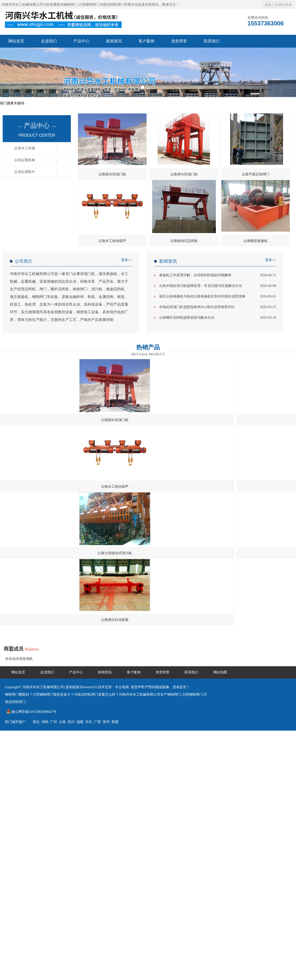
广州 (54, 722)
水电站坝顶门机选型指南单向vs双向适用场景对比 (218, 307)
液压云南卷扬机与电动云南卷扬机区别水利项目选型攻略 (218, 296)
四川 (71, 722)
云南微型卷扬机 (256, 241)
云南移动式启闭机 (184, 241)
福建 (80, 722)
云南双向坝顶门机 (112, 174)
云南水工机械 (25, 148)
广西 (97, 722)
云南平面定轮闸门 (256, 174)
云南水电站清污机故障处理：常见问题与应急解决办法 (218, 286)
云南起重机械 (25, 160)
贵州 (106, 722)
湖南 (45, 722)
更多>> (127, 260)
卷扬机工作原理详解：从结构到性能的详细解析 (218, 275)
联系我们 (212, 41)
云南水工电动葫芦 (112, 241)
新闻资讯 (114, 41)
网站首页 (16, 41)
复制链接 (73, 687)
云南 (62, 722)
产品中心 (81, 41)
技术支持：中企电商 (113, 687)
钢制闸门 (71, 5)
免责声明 (138, 687)
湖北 (36, 722)
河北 (89, 722)
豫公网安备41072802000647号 (31, 712)
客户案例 (147, 41)
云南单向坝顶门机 (184, 174)
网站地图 (220, 672)
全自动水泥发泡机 (19, 659)
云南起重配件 (25, 172)
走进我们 (49, 41)
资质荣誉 (179, 41)
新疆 (115, 722)
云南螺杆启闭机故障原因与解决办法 (218, 318)
